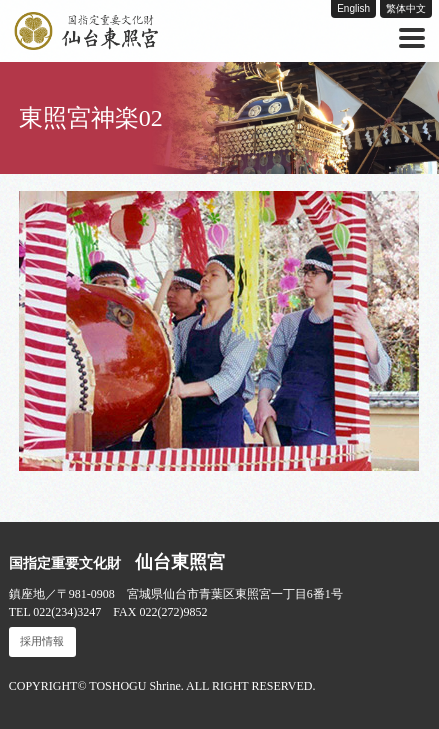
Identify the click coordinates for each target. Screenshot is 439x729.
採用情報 (42, 641)
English (353, 8)
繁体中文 (406, 8)
